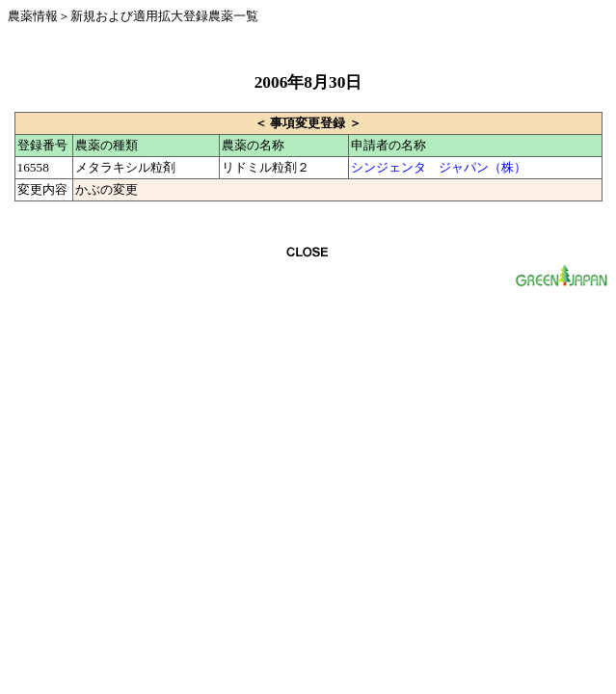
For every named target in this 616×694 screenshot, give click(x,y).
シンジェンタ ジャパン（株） (439, 167)
